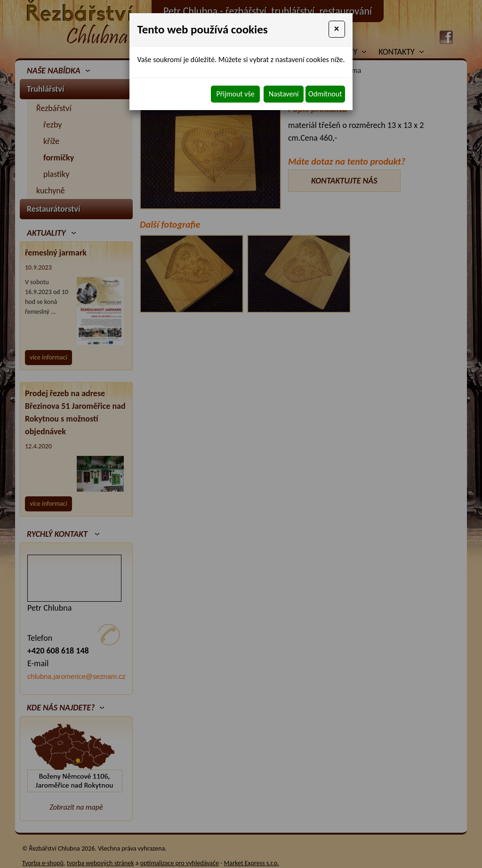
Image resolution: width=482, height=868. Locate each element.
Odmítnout (325, 94)
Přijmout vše (235, 94)
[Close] (337, 29)
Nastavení (284, 94)
